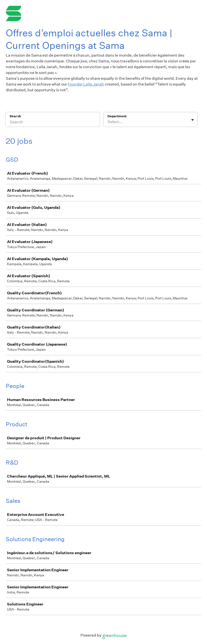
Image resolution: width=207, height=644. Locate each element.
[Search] (53, 123)
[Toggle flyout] (193, 120)
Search (15, 116)
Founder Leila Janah (86, 84)
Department (117, 116)
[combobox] (108, 122)
